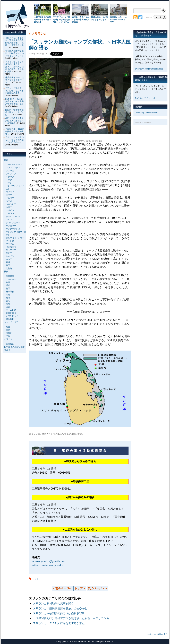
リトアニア (11, 250)
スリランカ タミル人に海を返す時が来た (59, 623)
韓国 (8, 265)
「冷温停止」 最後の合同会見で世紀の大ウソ (15, 131)
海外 (6, 160)
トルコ (9, 220)
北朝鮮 (9, 268)
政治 (8, 282)
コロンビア (11, 204)
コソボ (9, 201)
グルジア (10, 198)
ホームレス (11, 310)
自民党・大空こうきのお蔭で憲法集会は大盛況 (80, 20)
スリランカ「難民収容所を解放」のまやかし (60, 608)
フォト (36, 579)
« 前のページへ (62, 588)
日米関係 (10, 292)
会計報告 (10, 344)
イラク (9, 180)
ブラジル (10, 244)
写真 (8, 327)
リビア (9, 253)
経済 (8, 298)
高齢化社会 (11, 313)
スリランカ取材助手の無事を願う (53, 603)
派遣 (8, 307)
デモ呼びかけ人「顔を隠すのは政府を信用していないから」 (61, 20)
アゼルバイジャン (14, 164)
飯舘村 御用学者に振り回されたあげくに (14, 112)
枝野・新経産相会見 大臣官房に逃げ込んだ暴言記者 (15, 121)
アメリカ (10, 171)
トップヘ (80, 588)
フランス (10, 241)
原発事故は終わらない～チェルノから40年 (119, 20)
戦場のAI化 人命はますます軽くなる (100, 18)
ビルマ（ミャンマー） (16, 238)
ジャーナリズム (11, 322)
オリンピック (12, 316)
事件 (8, 330)
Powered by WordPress (143, 122)
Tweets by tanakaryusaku (147, 112)
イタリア (10, 177)
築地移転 (10, 319)
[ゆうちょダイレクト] (145, 98)
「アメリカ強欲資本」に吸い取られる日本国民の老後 (14, 91)
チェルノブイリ (13, 216)
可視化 (9, 333)
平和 (8, 336)
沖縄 (8, 295)
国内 (6, 272)
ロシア (9, 259)
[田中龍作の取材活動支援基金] (149, 69)
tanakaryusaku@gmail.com (48, 561)
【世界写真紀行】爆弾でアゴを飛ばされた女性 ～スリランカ (71, 618)
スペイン (10, 210)
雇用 (8, 304)
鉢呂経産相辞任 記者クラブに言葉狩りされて (14, 80)
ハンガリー (11, 226)
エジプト (10, 195)
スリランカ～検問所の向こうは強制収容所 (59, 613)
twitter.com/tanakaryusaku (47, 565)
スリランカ (39, 34)
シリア (9, 207)
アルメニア (11, 174)
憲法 (8, 301)
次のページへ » (97, 588)
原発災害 (10, 276)
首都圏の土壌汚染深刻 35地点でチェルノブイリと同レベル (15, 53)
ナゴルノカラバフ (14, 223)
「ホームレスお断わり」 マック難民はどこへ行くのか (14, 140)
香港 (8, 262)
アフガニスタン (13, 168)
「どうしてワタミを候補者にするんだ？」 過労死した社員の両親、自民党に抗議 (14, 67)
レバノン (10, 256)
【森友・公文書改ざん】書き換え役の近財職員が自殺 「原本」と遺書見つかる (14, 41)
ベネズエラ (11, 247)
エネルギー (11, 279)
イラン (9, 183)
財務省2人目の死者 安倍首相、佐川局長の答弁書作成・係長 (15, 102)
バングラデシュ (13, 229)
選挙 (8, 285)
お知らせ (8, 339)
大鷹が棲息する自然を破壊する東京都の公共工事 (42, 20)
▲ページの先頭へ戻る (157, 634)
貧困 (8, 289)
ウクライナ (11, 192)
